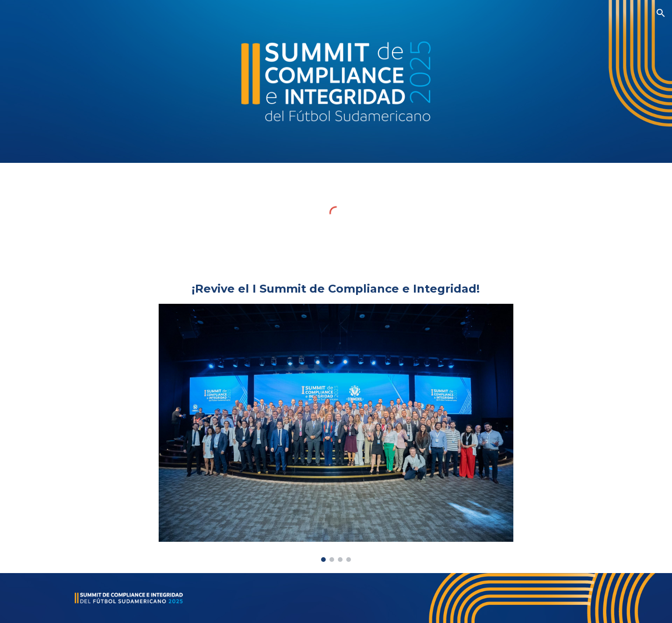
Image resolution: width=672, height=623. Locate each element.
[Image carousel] (336, 433)
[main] (336, 289)
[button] (661, 13)
